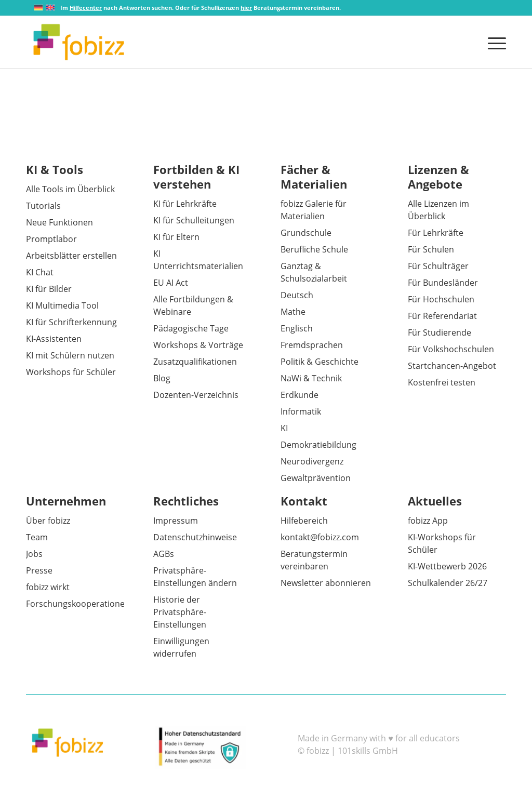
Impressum (176, 521)
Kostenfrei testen (442, 382)
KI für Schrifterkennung (71, 322)
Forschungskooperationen (78, 604)
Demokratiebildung (318, 445)
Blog (162, 378)
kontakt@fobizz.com (320, 537)
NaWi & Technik (311, 378)
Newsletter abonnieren (326, 583)
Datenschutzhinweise (195, 537)
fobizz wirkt (48, 587)
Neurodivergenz (312, 461)
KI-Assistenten (54, 339)
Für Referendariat (442, 316)
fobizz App (428, 521)
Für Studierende (440, 332)
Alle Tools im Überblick (70, 189)
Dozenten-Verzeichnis (196, 395)
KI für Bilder (49, 289)
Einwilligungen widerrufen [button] (181, 647)
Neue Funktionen (59, 222)
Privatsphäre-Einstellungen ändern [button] (195, 577)
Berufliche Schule (314, 249)
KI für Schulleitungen (194, 220)
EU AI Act (171, 283)
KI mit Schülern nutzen (70, 355)
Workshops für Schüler (71, 372)
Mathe (293, 312)
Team (37, 537)
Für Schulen (431, 249)
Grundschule (306, 233)
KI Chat (40, 272)
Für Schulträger (438, 266)
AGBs (164, 554)
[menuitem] (494, 42)
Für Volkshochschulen (451, 349)
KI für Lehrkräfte (185, 204)
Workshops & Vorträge (198, 345)
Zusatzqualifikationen (195, 362)
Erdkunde (300, 395)
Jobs (34, 554)
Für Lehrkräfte (436, 233)
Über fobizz (48, 521)
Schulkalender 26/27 (448, 583)
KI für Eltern (176, 237)
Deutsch (297, 295)
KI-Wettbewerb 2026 (447, 566)
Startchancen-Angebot (452, 366)
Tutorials (43, 206)
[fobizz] (79, 42)
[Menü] (494, 42)
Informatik (301, 411)
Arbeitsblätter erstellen (71, 256)
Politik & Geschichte (320, 362)
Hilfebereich (304, 521)
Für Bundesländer (443, 283)
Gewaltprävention (316, 478)
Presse (39, 570)
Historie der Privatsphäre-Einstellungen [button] (180, 612)
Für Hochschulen (441, 299)
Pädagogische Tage (191, 328)
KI (284, 428)
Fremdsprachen (312, 345)
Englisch (297, 328)
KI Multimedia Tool (62, 305)
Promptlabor (51, 239)
